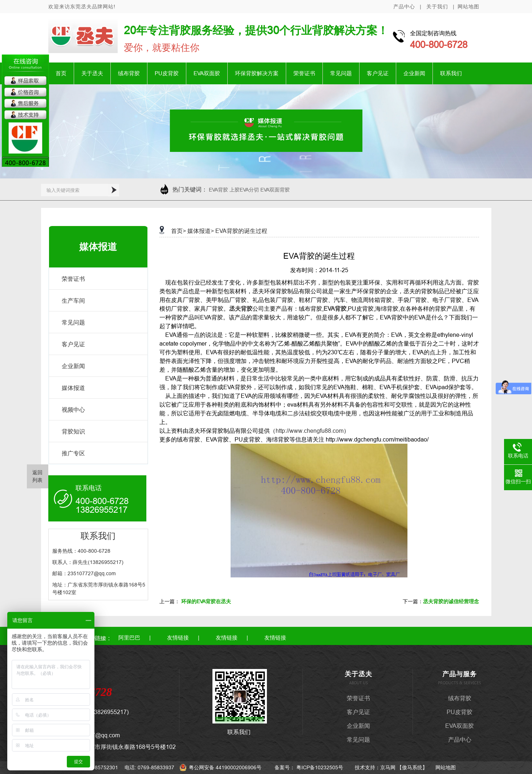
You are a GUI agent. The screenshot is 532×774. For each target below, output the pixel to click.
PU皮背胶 (167, 73)
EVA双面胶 (207, 73)
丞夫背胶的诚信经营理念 (451, 601)
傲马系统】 (415, 767)
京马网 (389, 767)
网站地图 (468, 7)
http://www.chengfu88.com (310, 431)
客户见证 (378, 73)
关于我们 (437, 7)
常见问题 (341, 73)
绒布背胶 (129, 73)
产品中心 (404, 7)
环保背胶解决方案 (257, 73)
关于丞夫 (92, 73)
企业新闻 (414, 73)
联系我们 (451, 73)
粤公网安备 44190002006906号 (225, 767)
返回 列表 (37, 476)
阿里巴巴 (129, 638)
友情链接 (178, 638)
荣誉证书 (304, 73)
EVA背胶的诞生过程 (241, 231)
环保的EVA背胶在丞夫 (206, 601)
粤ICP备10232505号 (320, 767)
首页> (178, 231)
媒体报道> (201, 231)
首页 (61, 73)
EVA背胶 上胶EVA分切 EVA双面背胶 (249, 190)
